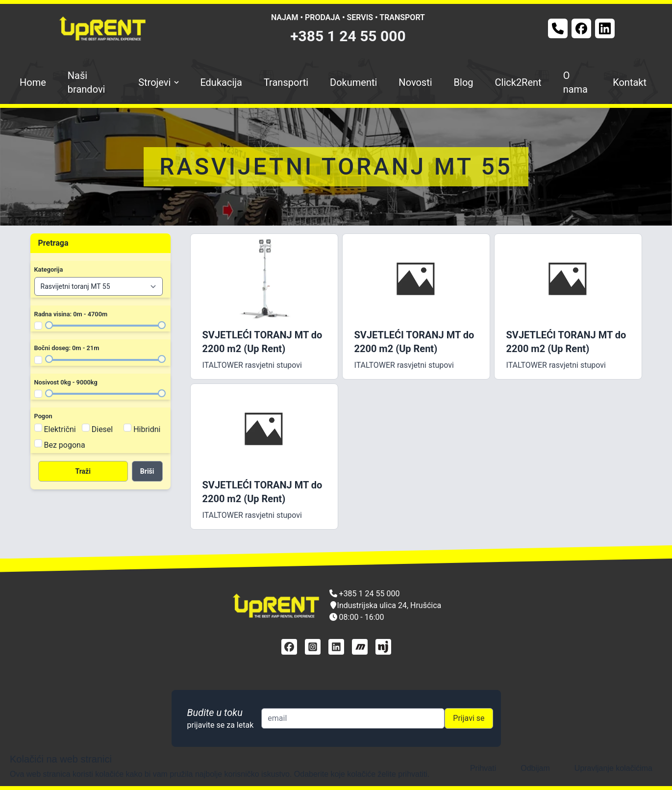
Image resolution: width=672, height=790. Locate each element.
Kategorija (49, 269)
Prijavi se (469, 718)
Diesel (102, 429)
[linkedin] (336, 647)
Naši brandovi (87, 82)
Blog (464, 82)
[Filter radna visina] (38, 326)
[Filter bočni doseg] (38, 360)
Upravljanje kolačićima (613, 768)
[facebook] (289, 647)
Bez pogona (65, 445)
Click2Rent (518, 82)
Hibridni (147, 429)
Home (33, 82)
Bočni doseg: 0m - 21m (67, 348)
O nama (575, 82)
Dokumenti (353, 82)
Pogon (43, 416)
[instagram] (313, 647)
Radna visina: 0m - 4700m (71, 314)
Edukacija (221, 82)
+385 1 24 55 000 (348, 36)
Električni (60, 429)
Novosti (415, 82)
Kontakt (630, 82)
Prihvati (483, 768)
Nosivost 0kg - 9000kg (66, 382)
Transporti (286, 82)
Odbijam (535, 768)
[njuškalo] (383, 647)
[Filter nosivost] (38, 394)
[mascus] (360, 647)
